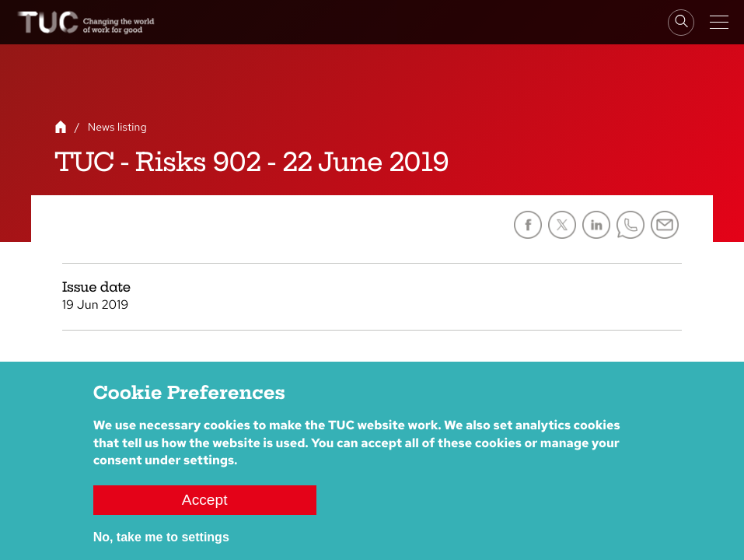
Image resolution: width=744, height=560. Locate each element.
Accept (205, 500)
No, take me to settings (161, 538)
